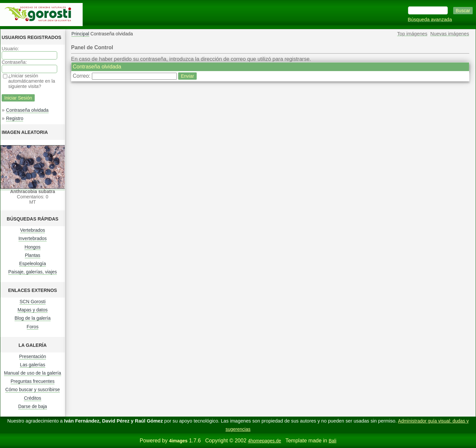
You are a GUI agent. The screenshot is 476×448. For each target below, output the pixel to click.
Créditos (32, 398)
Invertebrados (33, 238)
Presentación (33, 356)
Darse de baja (33, 406)
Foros (33, 327)
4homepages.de (264, 441)
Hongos (32, 247)
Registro (15, 118)
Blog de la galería (33, 318)
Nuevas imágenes (450, 34)
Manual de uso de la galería (33, 373)
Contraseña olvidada (27, 110)
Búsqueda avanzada (430, 20)
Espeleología (33, 264)
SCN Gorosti (33, 302)
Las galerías (32, 365)
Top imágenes (412, 34)
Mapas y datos (33, 310)
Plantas (33, 255)
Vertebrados (33, 230)
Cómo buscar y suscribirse (33, 389)
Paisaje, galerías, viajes (33, 272)
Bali (332, 441)
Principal (80, 34)
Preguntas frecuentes (33, 381)
